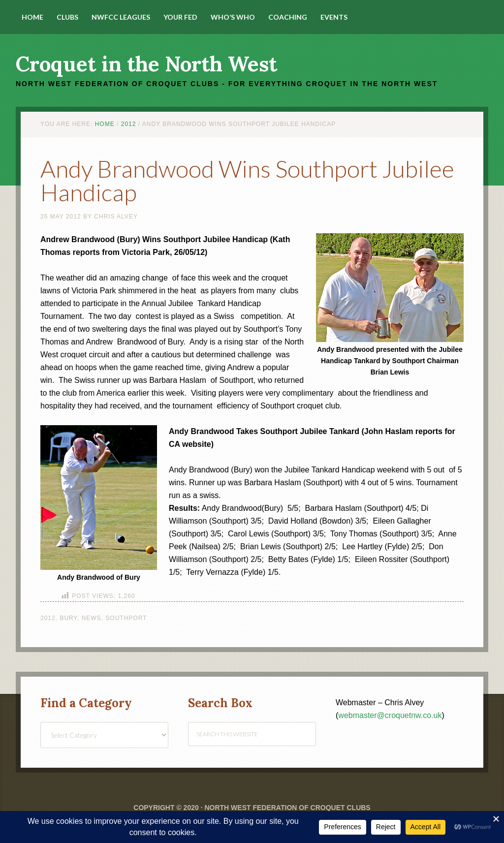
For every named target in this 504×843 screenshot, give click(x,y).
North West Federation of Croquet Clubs (287, 808)
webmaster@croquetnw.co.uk (390, 715)
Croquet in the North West (146, 64)
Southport (126, 618)
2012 (48, 618)
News (92, 618)
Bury (68, 618)
